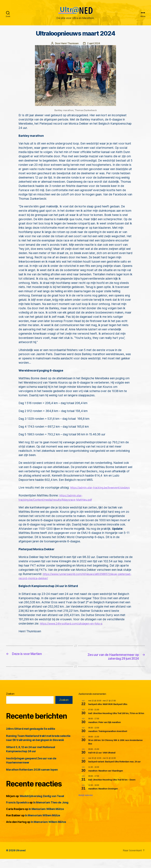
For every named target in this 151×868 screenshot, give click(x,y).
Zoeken (10, 703)
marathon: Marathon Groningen (103, 798)
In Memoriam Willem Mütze (46, 818)
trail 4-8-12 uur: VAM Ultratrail (102, 762)
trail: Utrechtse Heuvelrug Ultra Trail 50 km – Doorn (112, 789)
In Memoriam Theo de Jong (51, 812)
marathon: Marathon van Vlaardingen (106, 780)
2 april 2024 (94, 48)
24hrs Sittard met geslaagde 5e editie (30, 738)
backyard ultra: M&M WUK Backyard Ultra (108, 713)
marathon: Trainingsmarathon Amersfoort (108, 740)
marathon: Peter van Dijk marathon (105, 731)
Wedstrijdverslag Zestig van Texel (42, 805)
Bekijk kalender (86, 804)
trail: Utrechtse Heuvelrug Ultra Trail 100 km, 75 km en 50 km (116, 722)
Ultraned (21, 860)
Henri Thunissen (69, 48)
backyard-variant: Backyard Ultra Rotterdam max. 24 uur (115, 771)
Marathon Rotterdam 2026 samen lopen (32, 779)
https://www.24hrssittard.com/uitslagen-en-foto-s (73, 632)
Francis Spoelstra (17, 812)
